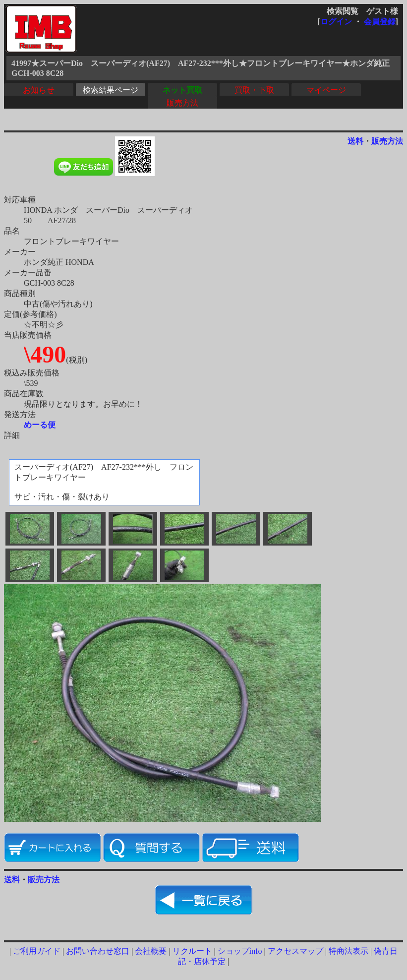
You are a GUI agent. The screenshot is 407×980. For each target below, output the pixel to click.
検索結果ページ (111, 90)
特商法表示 (349, 951)
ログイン (336, 22)
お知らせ (39, 90)
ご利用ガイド (37, 951)
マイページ (326, 90)
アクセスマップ (295, 951)
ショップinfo (240, 951)
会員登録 (380, 22)
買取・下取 (254, 90)
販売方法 (182, 103)
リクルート (192, 951)
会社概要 (151, 951)
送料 (355, 141)
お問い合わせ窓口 (98, 951)
